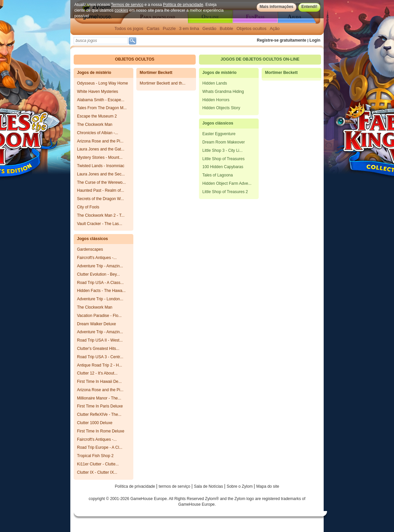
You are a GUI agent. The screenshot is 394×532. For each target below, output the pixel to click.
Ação (275, 28)
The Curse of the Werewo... (101, 182)
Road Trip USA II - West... (100, 340)
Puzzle (169, 28)
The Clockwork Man (95, 125)
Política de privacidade (183, 5)
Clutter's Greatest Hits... (98, 349)
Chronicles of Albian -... (97, 133)
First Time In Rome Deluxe (101, 431)
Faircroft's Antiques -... (97, 258)
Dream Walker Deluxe (96, 324)
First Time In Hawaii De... (99, 382)
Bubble (226, 28)
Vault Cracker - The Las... (100, 224)
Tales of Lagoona (217, 175)
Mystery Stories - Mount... (100, 157)
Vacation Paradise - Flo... (99, 316)
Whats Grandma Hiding (223, 92)
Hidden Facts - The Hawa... (101, 291)
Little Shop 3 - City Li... (222, 150)
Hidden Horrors (216, 100)
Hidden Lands (215, 83)
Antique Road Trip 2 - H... (99, 365)
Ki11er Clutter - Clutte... (98, 464)
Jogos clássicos (92, 239)
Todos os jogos (129, 28)
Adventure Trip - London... (100, 299)
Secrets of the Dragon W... (100, 199)
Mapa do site (268, 486)
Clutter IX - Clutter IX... (97, 472)
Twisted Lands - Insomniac (101, 166)
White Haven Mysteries (97, 92)
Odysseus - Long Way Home (102, 83)
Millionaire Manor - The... (99, 398)
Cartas (153, 28)
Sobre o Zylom (240, 486)
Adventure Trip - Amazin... (100, 266)
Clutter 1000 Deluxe (95, 423)
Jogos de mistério (94, 73)
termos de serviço (175, 486)
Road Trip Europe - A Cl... (100, 447)
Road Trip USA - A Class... (100, 283)
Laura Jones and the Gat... (101, 149)
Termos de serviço (127, 5)
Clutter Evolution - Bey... (98, 274)
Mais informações (276, 7)
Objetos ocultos (252, 28)
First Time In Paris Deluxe (100, 406)
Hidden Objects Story (221, 108)
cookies (121, 10)
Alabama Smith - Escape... (101, 100)
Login (315, 40)
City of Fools (88, 207)
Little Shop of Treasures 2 (225, 192)
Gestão (209, 28)
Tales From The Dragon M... (102, 108)
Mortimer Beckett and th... (162, 83)
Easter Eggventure (219, 134)
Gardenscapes (90, 249)
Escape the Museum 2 (97, 116)
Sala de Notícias (209, 486)
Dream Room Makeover (223, 142)
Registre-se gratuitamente (282, 40)
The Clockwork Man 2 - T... (101, 215)
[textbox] (101, 41)
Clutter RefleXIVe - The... (99, 414)
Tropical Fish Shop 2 (95, 456)
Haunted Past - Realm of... (100, 190)
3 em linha (189, 28)
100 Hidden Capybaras (223, 167)
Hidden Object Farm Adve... (227, 183)
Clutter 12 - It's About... (97, 373)
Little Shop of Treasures (223, 159)
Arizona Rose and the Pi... (100, 141)
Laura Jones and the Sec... (101, 174)
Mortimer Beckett (156, 73)
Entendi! (309, 7)
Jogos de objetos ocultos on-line (260, 59)
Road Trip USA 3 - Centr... (100, 357)
